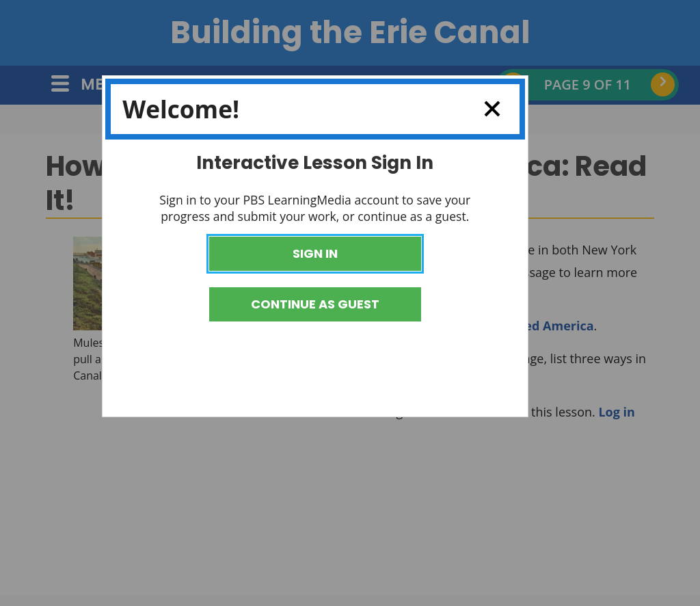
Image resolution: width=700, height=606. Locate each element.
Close (486, 109)
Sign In (315, 253)
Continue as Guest (315, 304)
